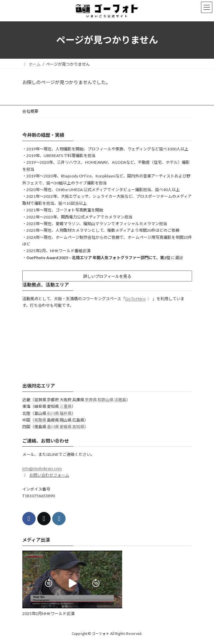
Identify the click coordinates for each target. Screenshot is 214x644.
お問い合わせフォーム (49, 475)
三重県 (66, 406)
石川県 (53, 413)
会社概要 (30, 111)
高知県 (78, 427)
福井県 (66, 413)
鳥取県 (40, 420)
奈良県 (91, 400)
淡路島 (120, 400)
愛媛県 (66, 427)
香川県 (53, 427)
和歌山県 (106, 400)
